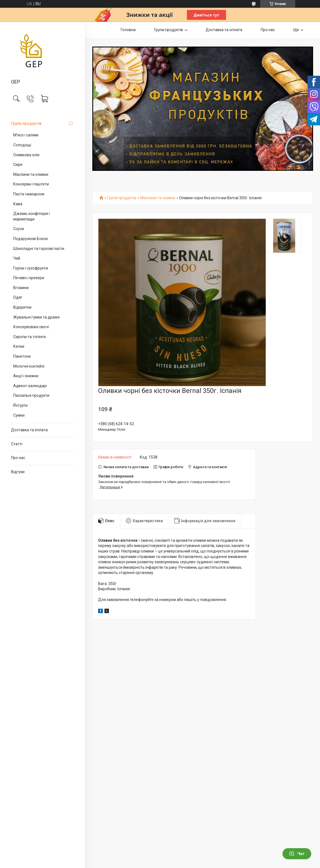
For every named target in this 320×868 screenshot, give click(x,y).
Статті (17, 444)
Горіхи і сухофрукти (31, 268)
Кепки (19, 346)
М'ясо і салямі (26, 135)
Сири (18, 165)
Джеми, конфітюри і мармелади (31, 216)
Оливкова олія (26, 155)
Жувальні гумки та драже (37, 317)
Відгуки (18, 472)
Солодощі (22, 145)
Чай (17, 258)
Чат (297, 854)
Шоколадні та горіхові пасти (39, 249)
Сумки (19, 415)
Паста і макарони (29, 194)
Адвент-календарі (30, 386)
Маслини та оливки (31, 174)
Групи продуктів (26, 123)
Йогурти (20, 405)
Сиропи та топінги (29, 337)
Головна (128, 30)
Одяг (18, 297)
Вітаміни (21, 288)
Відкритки (22, 307)
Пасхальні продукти (31, 395)
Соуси (19, 229)
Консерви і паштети (31, 184)
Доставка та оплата (29, 430)
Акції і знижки (26, 376)
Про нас (18, 458)
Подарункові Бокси (30, 239)
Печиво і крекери (29, 278)
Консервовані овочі (31, 327)
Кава (18, 204)
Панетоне (22, 356)
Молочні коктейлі (29, 366)
